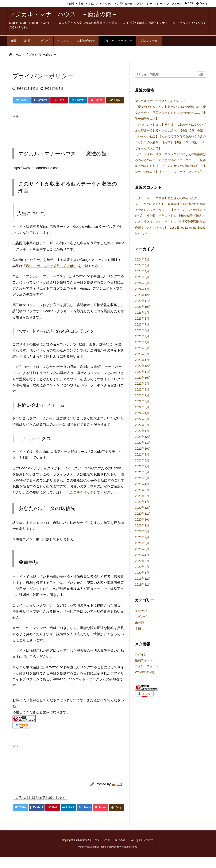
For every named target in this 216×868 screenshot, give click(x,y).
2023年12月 (143, 295)
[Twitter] (22, 100)
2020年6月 (142, 543)
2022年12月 (143, 366)
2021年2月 (142, 496)
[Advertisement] (89, 129)
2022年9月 (142, 384)
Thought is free (129, 847)
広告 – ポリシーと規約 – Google (50, 266)
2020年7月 (142, 537)
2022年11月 (143, 372)
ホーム (17, 55)
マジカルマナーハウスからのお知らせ (160, 101)
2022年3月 (142, 419)
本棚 (81, 4)
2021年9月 (142, 454)
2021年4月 (142, 484)
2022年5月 (142, 407)
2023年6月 (142, 330)
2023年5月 (142, 336)
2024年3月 (142, 277)
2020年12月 (143, 508)
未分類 (139, 623)
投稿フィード (144, 660)
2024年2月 (142, 283)
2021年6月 (142, 472)
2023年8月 (142, 319)
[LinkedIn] (78, 100)
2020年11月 (143, 514)
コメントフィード (147, 666)
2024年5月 (142, 265)
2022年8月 (142, 389)
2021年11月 (143, 443)
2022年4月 (142, 413)
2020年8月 (142, 531)
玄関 (71, 4)
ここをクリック (82, 492)
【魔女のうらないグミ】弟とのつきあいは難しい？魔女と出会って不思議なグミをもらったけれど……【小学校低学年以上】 (170, 113)
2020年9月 (142, 525)
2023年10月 (143, 307)
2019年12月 (143, 579)
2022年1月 (142, 431)
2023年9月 (142, 313)
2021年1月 (142, 502)
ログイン (141, 654)
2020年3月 (142, 561)
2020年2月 (142, 567)
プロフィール (174, 4)
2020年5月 (142, 549)
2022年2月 (142, 425)
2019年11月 (143, 585)
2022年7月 (142, 395)
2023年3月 (142, 348)
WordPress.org (145, 672)
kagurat (117, 784)
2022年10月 (143, 378)
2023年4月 (142, 342)
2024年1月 (142, 289)
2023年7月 (142, 324)
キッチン (108, 4)
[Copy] (115, 100)
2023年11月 (143, 301)
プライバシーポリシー (149, 4)
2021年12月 (143, 437)
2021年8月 (142, 460)
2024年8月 (142, 259)
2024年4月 (142, 271)
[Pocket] (96, 100)
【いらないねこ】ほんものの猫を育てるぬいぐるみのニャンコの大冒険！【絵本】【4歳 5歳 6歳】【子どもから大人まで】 (170, 142)
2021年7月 (142, 466)
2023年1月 (142, 360)
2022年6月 (142, 401)
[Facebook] (40, 100)
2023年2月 (142, 354)
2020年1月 (142, 573)
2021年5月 (142, 478)
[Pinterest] (59, 100)
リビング (93, 4)
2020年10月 (143, 519)
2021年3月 (142, 490)
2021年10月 (143, 449)
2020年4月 (142, 555)
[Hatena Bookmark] (84, 807)
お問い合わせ (125, 4)
